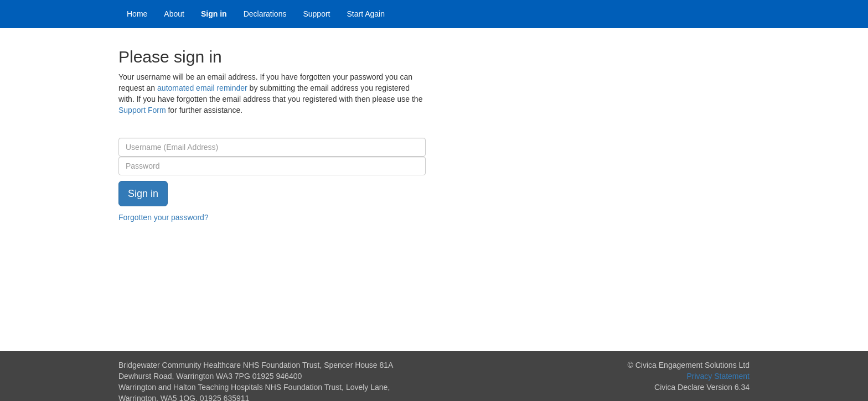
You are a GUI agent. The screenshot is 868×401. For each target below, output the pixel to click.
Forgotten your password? (164, 217)
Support (316, 14)
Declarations (265, 14)
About (174, 14)
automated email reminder (202, 88)
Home (137, 14)
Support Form (142, 110)
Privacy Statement (718, 376)
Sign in (214, 14)
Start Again (366, 14)
